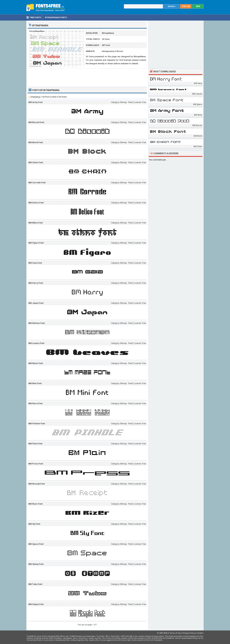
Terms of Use (175, 633)
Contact (200, 633)
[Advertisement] (87, 77)
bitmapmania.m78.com (113, 51)
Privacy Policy (189, 633)
